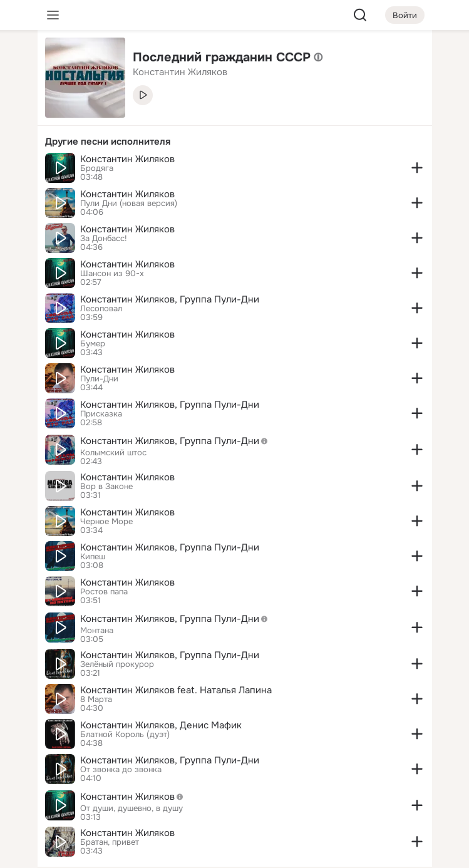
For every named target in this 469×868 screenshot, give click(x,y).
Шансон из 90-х (112, 274)
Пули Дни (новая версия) (129, 204)
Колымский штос (113, 453)
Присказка (101, 414)
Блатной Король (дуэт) (125, 735)
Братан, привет (110, 842)
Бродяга (97, 168)
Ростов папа (104, 592)
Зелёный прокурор (117, 664)
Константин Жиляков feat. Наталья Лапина (176, 690)
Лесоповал (101, 309)
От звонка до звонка (121, 770)
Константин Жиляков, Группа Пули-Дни (170, 299)
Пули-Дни (99, 379)
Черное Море (106, 522)
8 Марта (96, 700)
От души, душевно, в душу (131, 809)
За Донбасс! (104, 239)
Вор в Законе (106, 487)
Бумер (93, 344)
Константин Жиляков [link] (180, 72)
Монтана (97, 631)
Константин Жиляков (127, 159)
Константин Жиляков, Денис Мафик (161, 725)
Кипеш (93, 557)
